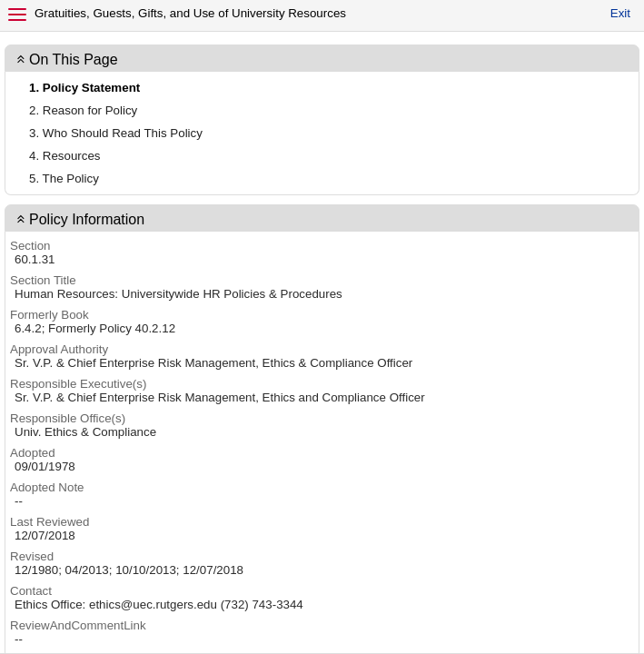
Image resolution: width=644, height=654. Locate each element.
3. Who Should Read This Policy (116, 133)
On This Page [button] (74, 59)
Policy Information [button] (87, 219)
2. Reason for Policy (83, 110)
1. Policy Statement (84, 88)
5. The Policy (64, 178)
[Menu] (17, 15)
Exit (620, 13)
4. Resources (65, 156)
